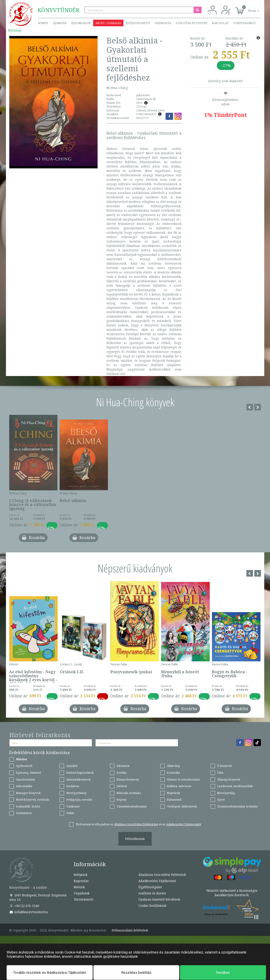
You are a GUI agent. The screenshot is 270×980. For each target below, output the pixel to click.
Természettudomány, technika (237, 806)
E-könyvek (225, 766)
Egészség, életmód (28, 773)
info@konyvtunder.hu (29, 912)
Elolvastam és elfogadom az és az (138, 824)
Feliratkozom (135, 839)
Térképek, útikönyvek (182, 806)
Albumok (123, 766)
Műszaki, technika (129, 793)
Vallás (70, 813)
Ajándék (60, 23)
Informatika (24, 786)
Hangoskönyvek (128, 779)
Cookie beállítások (152, 906)
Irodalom (73, 786)
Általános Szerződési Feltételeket (136, 824)
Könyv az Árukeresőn (216, 914)
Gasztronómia (25, 779)
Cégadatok (82, 893)
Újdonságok (81, 23)
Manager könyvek (28, 793)
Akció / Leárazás (108, 23)
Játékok (122, 786)
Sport (221, 799)
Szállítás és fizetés (192, 23)
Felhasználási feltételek (130, 930)
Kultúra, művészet (179, 786)
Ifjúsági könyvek (229, 779)
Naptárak (173, 793)
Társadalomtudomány (132, 806)
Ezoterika (173, 773)
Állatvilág (173, 766)
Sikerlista (163, 23)
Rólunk (79, 887)
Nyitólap (15, 30)
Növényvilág (226, 793)
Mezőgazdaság (76, 793)
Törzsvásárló (245, 23)
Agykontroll (24, 766)
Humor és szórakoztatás (183, 779)
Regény (122, 799)
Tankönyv (73, 806)
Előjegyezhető (138, 23)
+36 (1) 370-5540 (24, 906)
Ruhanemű (174, 799)
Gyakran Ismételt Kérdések (159, 899)
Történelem (24, 813)
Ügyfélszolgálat (150, 887)
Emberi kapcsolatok (80, 773)
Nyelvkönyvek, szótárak (32, 799)
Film (220, 773)
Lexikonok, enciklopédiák (235, 786)
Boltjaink (81, 875)
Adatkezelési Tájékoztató (157, 881)
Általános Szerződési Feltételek (162, 875)
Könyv (43, 23)
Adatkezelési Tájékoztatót (184, 824)
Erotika (122, 773)
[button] (249, 8)
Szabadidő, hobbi (28, 806)
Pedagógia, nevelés (79, 799)
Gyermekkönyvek (78, 779)
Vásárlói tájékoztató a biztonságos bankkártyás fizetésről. (232, 893)
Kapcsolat (220, 23)
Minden (21, 759)
